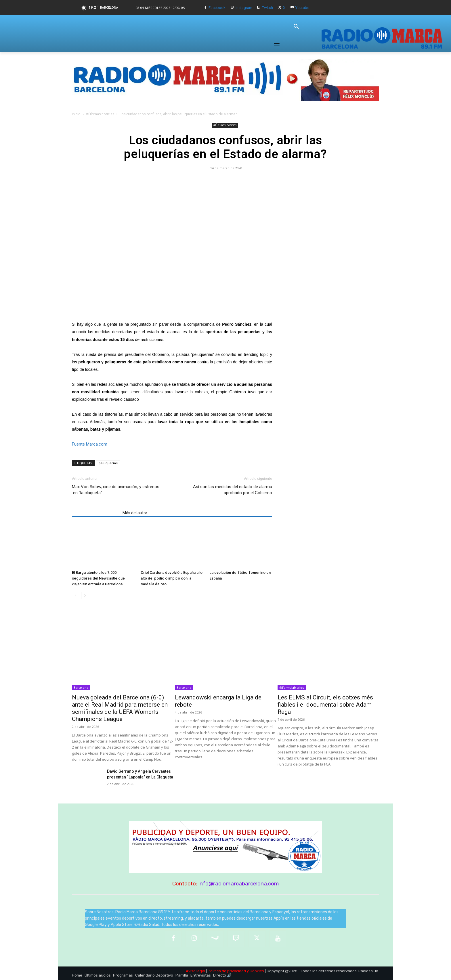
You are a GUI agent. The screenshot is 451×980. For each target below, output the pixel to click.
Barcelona (81, 688)
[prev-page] (76, 596)
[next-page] (85, 596)
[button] (296, 27)
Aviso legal (195, 971)
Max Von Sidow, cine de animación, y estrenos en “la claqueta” (116, 490)
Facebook (217, 8)
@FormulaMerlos (292, 688)
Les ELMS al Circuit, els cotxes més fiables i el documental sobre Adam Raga (325, 705)
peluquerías (108, 463)
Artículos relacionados (95, 513)
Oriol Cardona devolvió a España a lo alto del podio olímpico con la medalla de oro (172, 578)
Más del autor (135, 513)
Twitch (267, 8)
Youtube (302, 8)
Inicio (76, 114)
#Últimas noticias (100, 114)
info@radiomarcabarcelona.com (239, 884)
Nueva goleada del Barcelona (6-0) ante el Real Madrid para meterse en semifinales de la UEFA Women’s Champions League (120, 708)
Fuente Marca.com (90, 444)
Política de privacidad (227, 971)
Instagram (244, 8)
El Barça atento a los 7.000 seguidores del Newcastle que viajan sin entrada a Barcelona (98, 578)
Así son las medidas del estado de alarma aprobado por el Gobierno (233, 490)
